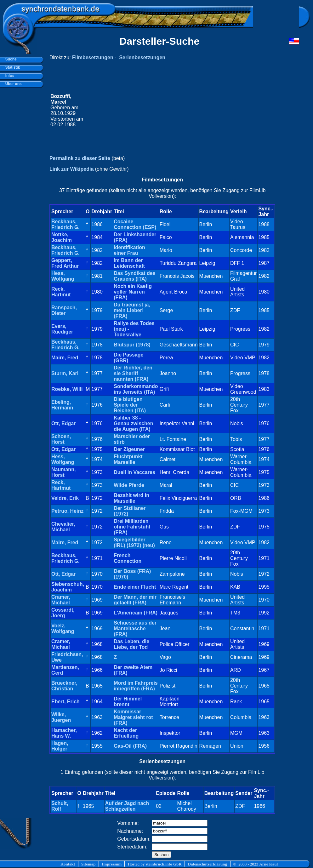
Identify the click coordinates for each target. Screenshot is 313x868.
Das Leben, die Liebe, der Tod (131, 644)
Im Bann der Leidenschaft (129, 263)
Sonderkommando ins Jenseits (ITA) (136, 389)
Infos (9, 76)
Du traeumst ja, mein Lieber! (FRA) (132, 310)
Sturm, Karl (65, 373)
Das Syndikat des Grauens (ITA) (135, 276)
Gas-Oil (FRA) (130, 746)
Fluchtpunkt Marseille (128, 459)
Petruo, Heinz (67, 511)
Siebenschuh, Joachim (68, 587)
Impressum (112, 864)
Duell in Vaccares (134, 472)
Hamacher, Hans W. (64, 733)
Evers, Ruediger (62, 329)
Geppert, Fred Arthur (65, 263)
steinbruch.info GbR (163, 864)
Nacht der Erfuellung (126, 733)
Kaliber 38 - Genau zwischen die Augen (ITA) (133, 423)
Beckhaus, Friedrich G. (65, 224)
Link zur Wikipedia (71, 169)
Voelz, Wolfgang (63, 628)
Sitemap (88, 864)
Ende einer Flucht (135, 587)
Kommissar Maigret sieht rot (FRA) (133, 717)
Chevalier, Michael (63, 527)
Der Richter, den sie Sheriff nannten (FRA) (133, 373)
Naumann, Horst (63, 472)
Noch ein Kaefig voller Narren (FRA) (133, 292)
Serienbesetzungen (142, 57)
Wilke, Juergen (61, 717)
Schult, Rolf (60, 806)
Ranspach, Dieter (64, 310)
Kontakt (68, 864)
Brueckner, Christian (64, 686)
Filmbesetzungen (93, 57)
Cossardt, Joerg (63, 613)
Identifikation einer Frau (129, 250)
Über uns (12, 84)
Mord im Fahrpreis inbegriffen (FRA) (136, 686)
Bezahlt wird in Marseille (131, 498)
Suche (10, 59)
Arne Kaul (268, 864)
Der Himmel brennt (128, 702)
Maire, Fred (65, 358)
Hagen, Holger (60, 746)
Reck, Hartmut (61, 292)
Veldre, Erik (65, 498)
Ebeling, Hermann (62, 405)
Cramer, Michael (61, 600)
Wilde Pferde (129, 485)
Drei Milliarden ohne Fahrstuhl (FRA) (132, 527)
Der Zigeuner (129, 449)
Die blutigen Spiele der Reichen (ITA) (130, 405)
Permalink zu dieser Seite (80, 158)
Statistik (11, 67)
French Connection (128, 558)
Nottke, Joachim (62, 237)
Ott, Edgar (63, 423)
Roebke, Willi (67, 389)
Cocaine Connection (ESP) (135, 224)
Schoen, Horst (61, 439)
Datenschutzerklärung (208, 864)
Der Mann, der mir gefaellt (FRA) (135, 600)
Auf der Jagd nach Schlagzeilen (127, 806)
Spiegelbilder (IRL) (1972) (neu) (134, 542)
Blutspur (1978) (132, 345)
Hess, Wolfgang (63, 276)
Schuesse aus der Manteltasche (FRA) (135, 628)
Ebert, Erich (65, 702)
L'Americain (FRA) (136, 613)
